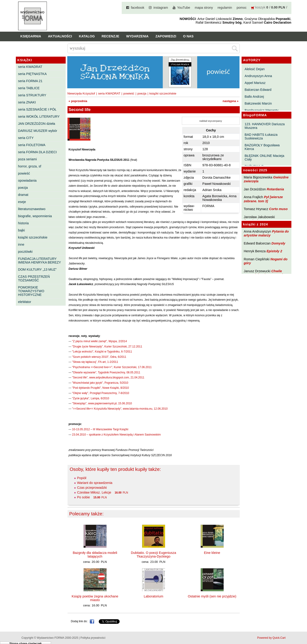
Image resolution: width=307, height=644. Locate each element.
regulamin (225, 8)
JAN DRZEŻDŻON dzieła (37, 124)
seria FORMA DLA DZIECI (38, 152)
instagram (161, 8)
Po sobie (84, 497)
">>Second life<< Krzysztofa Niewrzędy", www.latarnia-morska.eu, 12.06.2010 (120, 409)
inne (21, 244)
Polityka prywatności (93, 638)
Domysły (278, 243)
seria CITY (26, 138)
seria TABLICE (29, 88)
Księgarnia (31, 36)
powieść (24, 173)
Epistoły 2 (274, 251)
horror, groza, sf (30, 166)
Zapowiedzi (166, 36)
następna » (231, 101)
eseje (22, 202)
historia (23, 223)
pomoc (242, 8)
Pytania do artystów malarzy (266, 233)
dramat (23, 195)
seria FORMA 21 (30, 81)
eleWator (25, 302)
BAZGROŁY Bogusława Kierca (262, 147)
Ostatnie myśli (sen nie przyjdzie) (212, 596)
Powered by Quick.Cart (271, 638)
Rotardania (275, 189)
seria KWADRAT (30, 67)
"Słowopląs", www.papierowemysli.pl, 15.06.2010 (102, 403)
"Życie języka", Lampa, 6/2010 (91, 398)
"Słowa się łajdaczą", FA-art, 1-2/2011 (95, 362)
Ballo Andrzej (254, 97)
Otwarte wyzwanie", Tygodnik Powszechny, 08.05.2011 (107, 372)
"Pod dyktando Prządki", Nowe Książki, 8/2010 (100, 388)
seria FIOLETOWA (32, 145)
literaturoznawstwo (32, 209)
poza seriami (28, 159)
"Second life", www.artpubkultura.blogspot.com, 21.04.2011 (108, 378)
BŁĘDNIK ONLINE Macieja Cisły (264, 158)
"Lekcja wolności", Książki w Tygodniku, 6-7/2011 (102, 352)
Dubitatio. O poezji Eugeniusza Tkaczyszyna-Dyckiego (153, 555)
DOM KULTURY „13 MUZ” (37, 269)
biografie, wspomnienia (35, 216)
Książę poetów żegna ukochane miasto (95, 598)
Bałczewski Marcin (258, 103)
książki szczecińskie (33, 237)
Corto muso (278, 209)
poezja (23, 188)
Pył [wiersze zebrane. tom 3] (263, 199)
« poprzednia (78, 101)
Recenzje (111, 36)
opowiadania (27, 180)
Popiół (82, 478)
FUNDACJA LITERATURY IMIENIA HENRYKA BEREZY (40, 261)
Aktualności (60, 36)
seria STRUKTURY (32, 95)
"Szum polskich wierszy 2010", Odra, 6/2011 (99, 357)
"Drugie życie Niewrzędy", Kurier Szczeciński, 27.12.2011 (107, 347)
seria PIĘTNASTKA (32, 74)
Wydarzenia (137, 36)
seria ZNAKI (27, 102)
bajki (22, 230)
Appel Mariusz (255, 83)
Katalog (87, 36)
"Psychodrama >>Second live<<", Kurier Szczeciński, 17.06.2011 (112, 367)
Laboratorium (153, 596)
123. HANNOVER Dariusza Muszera (265, 126)
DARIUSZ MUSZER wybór (38, 131)
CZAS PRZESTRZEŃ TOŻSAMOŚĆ (34, 278)
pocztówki (25, 252)
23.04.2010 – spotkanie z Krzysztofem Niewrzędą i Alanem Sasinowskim (116, 435)
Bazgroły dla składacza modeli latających (95, 555)
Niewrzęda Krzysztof (81, 93)
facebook (138, 8)
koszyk (260, 7)
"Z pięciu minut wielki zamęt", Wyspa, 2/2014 (100, 341)
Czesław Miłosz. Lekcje (94, 492)
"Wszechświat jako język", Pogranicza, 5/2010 (100, 383)
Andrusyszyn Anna (258, 76)
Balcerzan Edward (258, 90)
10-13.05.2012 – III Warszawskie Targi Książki (100, 429)
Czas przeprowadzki (92, 488)
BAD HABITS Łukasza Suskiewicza (261, 136)
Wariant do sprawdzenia (95, 483)
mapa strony (204, 8)
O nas (188, 36)
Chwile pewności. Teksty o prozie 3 (266, 273)
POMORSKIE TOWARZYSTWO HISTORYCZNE (31, 291)
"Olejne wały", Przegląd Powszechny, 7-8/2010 (101, 393)
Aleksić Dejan (255, 69)
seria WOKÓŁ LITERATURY (39, 117)
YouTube (184, 8)
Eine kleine (212, 553)
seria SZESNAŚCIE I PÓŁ (37, 109)
